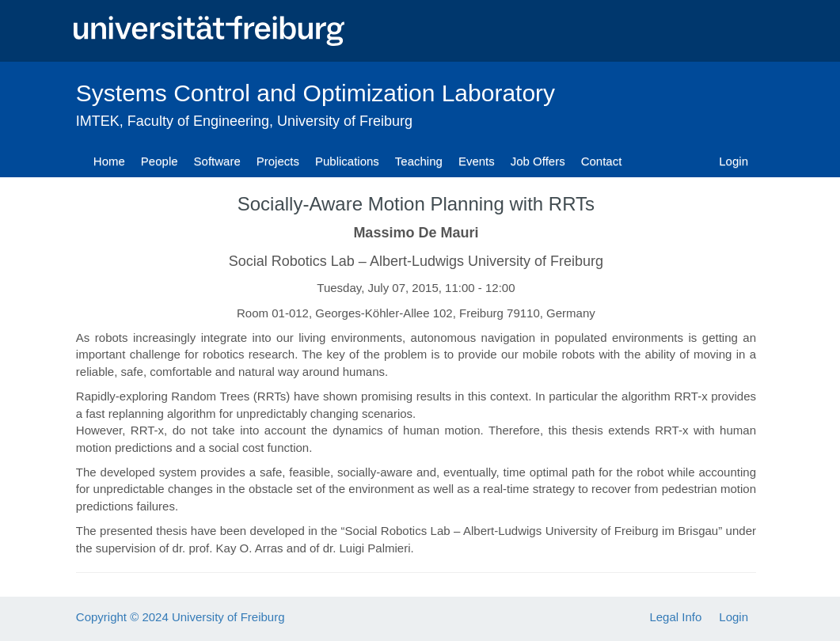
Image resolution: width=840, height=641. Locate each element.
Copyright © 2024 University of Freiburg (181, 617)
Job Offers (538, 161)
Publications (347, 161)
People (160, 161)
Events (477, 161)
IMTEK (98, 121)
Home (109, 161)
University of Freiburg (345, 121)
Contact (602, 161)
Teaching (419, 161)
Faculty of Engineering (198, 121)
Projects (278, 161)
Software (217, 161)
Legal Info (675, 617)
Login (734, 161)
